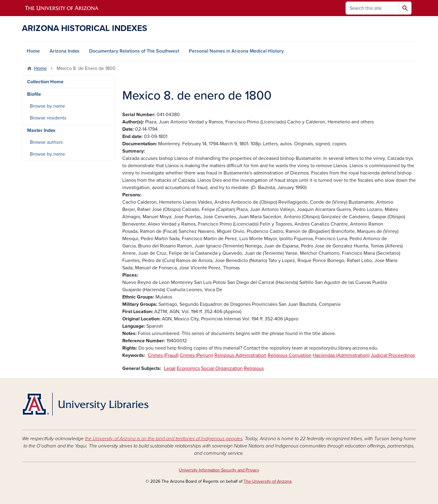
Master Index (41, 130)
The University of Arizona (268, 481)
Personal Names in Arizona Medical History (236, 51)
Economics (188, 368)
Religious (254, 368)
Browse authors (46, 142)
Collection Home (45, 82)
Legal (170, 368)
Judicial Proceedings (393, 355)
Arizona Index (64, 51)
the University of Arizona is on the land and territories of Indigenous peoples (164, 439)
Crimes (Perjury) (196, 355)
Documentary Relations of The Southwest (134, 51)
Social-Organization (222, 368)
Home (33, 51)
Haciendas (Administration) (341, 355)
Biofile (34, 94)
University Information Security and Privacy (219, 470)
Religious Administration (240, 355)
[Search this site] (372, 8)
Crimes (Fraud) (163, 355)
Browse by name (47, 106)
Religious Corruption (290, 355)
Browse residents (48, 118)
